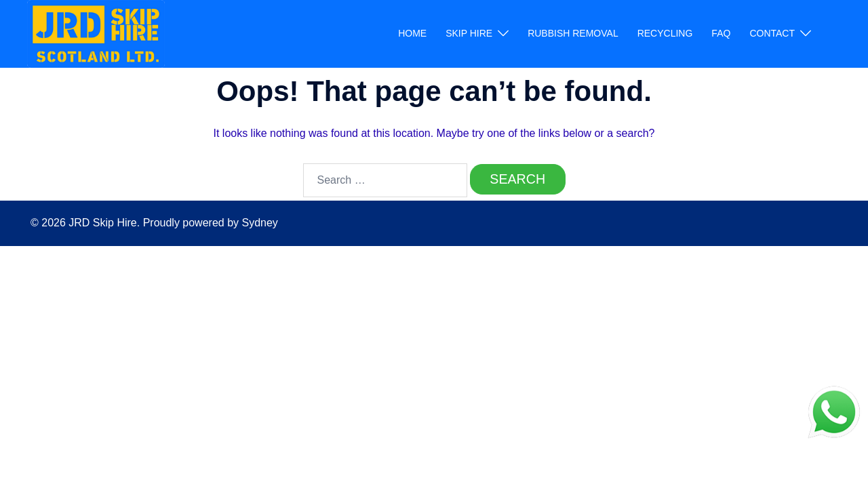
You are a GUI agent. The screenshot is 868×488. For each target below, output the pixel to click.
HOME (412, 33)
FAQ (721, 33)
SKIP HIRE (469, 33)
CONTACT (772, 33)
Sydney (259, 224)
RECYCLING (665, 33)
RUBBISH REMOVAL (573, 33)
